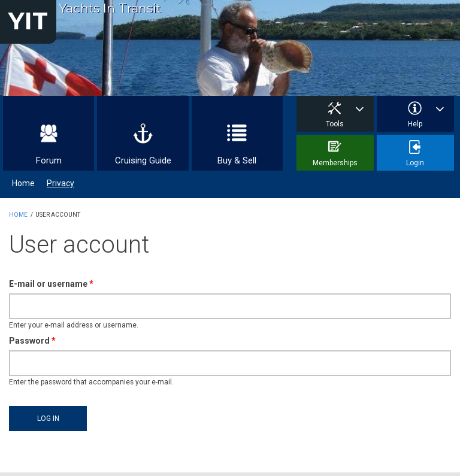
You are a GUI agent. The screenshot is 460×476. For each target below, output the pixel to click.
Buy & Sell (237, 160)
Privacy (60, 183)
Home (23, 183)
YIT (28, 21)
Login (415, 163)
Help (415, 124)
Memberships (335, 163)
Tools (335, 124)
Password (32, 341)
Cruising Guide (143, 160)
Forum (49, 160)
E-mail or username (51, 284)
